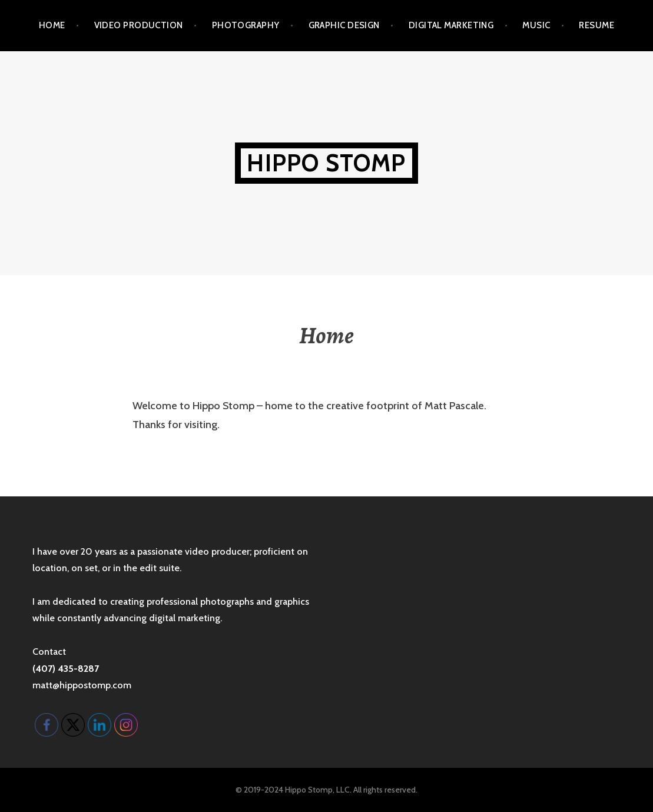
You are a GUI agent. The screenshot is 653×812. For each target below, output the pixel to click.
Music (536, 25)
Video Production (139, 25)
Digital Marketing (451, 25)
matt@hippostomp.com (82, 685)
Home (52, 25)
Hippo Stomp (326, 163)
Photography (246, 25)
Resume (596, 25)
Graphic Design (344, 25)
